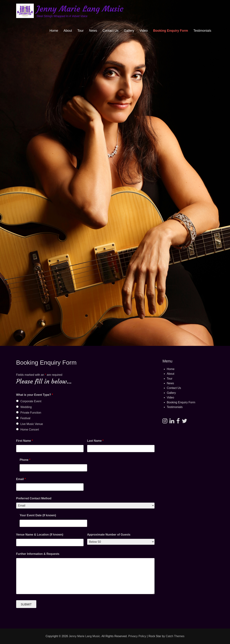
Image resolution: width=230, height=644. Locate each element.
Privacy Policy (137, 636)
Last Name (95, 441)
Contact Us (111, 31)
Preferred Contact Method (34, 498)
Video (144, 31)
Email (21, 479)
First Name (25, 441)
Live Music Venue (32, 424)
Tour (81, 31)
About (68, 31)
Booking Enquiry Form (171, 31)
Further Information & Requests (38, 554)
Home (54, 31)
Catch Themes (175, 636)
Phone (25, 460)
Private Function (31, 413)
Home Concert (30, 430)
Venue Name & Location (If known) (40, 535)
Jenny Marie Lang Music (80, 9)
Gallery (129, 31)
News (93, 31)
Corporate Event (31, 401)
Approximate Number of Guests (109, 535)
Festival (25, 418)
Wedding (26, 407)
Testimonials (202, 31)
